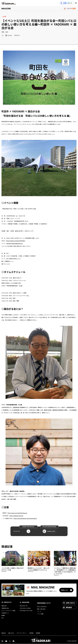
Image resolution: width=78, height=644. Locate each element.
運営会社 (4, 633)
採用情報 (38, 633)
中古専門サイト (5, 613)
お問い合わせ (69, 603)
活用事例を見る (5, 608)
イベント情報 (40, 614)
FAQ (2, 618)
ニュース (39, 612)
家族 (3, 32)
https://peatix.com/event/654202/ (16, 241)
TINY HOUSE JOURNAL (25, 608)
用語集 (3, 616)
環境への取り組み (41, 609)
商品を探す (4, 606)
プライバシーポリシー (22, 633)
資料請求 (67, 608)
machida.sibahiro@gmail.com (15, 243)
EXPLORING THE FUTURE (26, 611)
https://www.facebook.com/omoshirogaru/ (26, 518)
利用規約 (31, 633)
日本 (7, 32)
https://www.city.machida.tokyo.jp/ (17, 513)
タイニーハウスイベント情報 (8, 611)
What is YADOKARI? (42, 607)
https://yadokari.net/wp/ (16, 516)
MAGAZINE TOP (24, 606)
